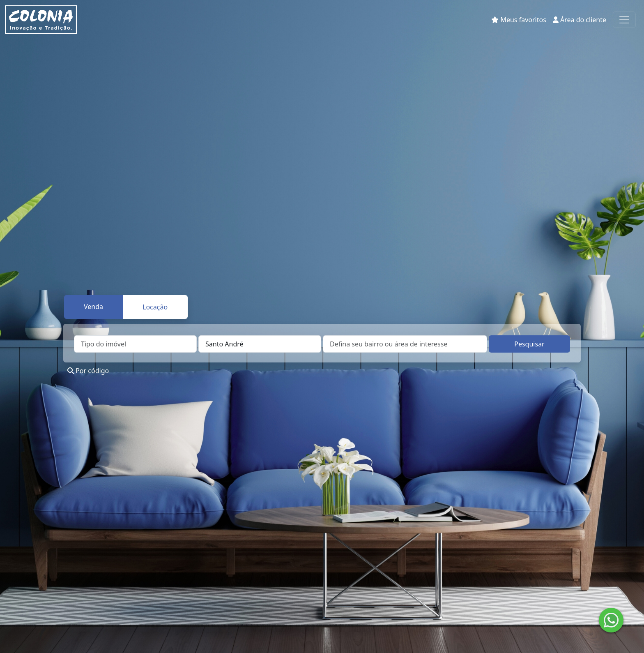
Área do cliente (580, 20)
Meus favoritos (519, 20)
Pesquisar (529, 344)
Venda (93, 307)
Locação (155, 307)
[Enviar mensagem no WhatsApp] (611, 620)
